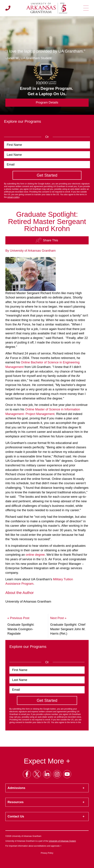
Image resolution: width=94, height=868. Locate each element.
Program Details (47, 102)
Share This (47, 240)
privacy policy (13, 197)
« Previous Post (18, 618)
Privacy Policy (47, 853)
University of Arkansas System (62, 841)
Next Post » (58, 618)
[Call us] (8, 8)
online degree (35, 555)
